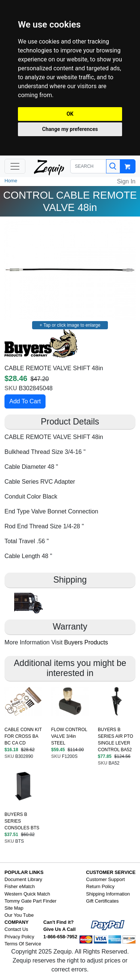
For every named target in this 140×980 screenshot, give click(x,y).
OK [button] (70, 114)
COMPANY (16, 922)
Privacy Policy (19, 937)
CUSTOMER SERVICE (111, 872)
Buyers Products (86, 642)
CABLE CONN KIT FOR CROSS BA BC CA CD (23, 736)
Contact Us (16, 929)
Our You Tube (19, 915)
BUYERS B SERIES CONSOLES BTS (22, 821)
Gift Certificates (102, 901)
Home (11, 181)
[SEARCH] (88, 166)
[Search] (113, 166)
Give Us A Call (60, 929)
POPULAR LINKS (24, 872)
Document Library (23, 879)
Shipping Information (108, 894)
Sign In (126, 181)
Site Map (14, 908)
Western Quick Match (27, 894)
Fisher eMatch (20, 886)
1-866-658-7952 (60, 937)
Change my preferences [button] (70, 129)
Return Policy (100, 886)
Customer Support (106, 879)
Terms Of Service (23, 944)
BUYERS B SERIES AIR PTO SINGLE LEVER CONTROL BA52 (115, 740)
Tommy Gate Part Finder (30, 901)
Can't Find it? (58, 922)
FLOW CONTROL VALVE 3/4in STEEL (69, 736)
